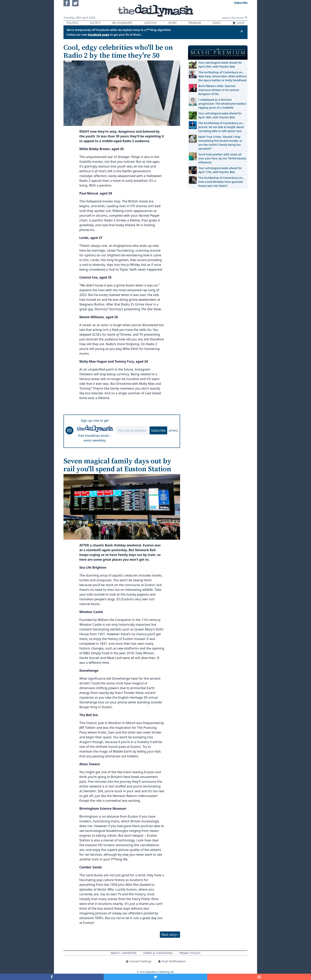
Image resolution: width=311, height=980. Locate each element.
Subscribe (158, 430)
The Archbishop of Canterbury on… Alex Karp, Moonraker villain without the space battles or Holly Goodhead (223, 76)
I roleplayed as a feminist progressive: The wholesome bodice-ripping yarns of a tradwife (223, 104)
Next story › (170, 935)
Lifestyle (150, 23)
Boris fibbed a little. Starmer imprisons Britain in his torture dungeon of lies (219, 90)
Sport (173, 23)
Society (95, 23)
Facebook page (99, 35)
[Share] (259, 977)
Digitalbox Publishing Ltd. (160, 972)
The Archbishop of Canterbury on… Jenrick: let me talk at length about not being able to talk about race (221, 127)
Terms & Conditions (158, 953)
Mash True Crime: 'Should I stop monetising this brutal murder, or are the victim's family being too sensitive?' (220, 143)
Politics (72, 23)
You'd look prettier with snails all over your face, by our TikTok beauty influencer (222, 158)
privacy (173, 430)
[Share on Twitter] (156, 977)
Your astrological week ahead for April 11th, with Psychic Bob (220, 170)
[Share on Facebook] (52, 977)
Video (217, 23)
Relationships (122, 23)
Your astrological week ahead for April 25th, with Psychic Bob (220, 65)
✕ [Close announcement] (242, 31)
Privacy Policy (190, 953)
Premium (195, 23)
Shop (238, 23)
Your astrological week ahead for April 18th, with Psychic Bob (220, 115)
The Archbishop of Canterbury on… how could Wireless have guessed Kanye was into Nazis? (221, 182)
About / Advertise (123, 953)
